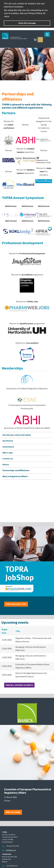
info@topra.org (11, 850)
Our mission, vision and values (17, 435)
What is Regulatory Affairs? (15, 476)
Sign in (40, 40)
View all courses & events (19, 685)
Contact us (8, 458)
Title (18, 631)
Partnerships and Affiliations (16, 470)
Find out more (13, 812)
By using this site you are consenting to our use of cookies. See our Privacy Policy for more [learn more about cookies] (26, 13)
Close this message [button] (27, 23)
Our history (8, 441)
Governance (8, 447)
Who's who (8, 453)
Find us (6, 464)
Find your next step (16, 604)
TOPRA (27, 40)
